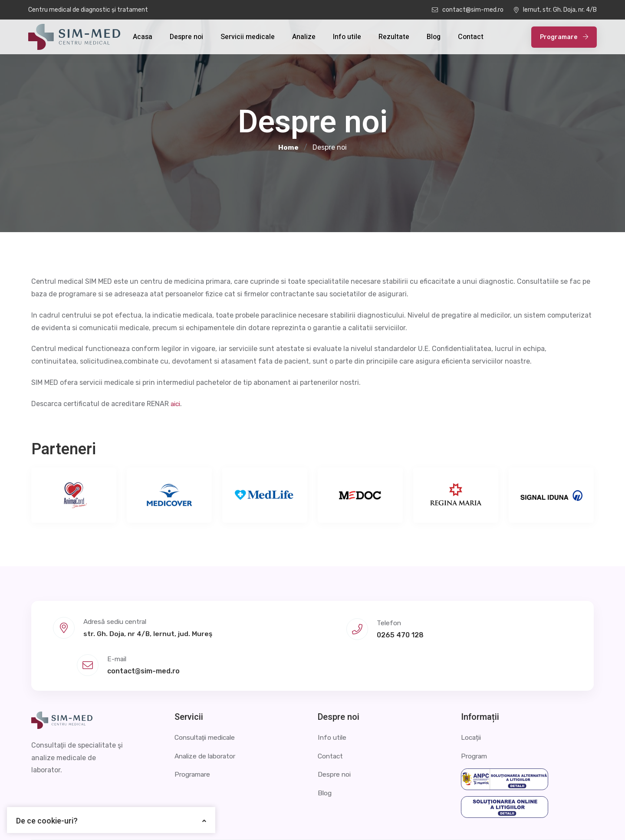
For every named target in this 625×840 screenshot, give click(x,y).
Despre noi (186, 37)
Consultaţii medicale (207, 699)
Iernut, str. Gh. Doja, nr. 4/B (555, 10)
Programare (564, 37)
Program (475, 717)
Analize (304, 37)
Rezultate (394, 37)
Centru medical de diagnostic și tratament (88, 10)
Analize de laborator (207, 717)
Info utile (347, 37)
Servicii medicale (248, 37)
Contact (471, 37)
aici (176, 404)
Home (288, 148)
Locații (472, 699)
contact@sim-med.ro (468, 10)
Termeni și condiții (564, 820)
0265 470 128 (311, 632)
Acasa (143, 37)
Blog (434, 37)
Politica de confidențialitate (477, 820)
